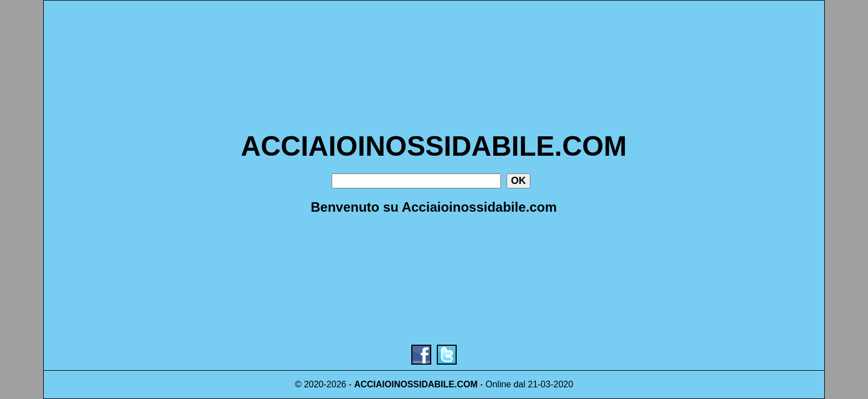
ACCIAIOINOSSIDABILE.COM (434, 146)
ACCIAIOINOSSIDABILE (404, 384)
